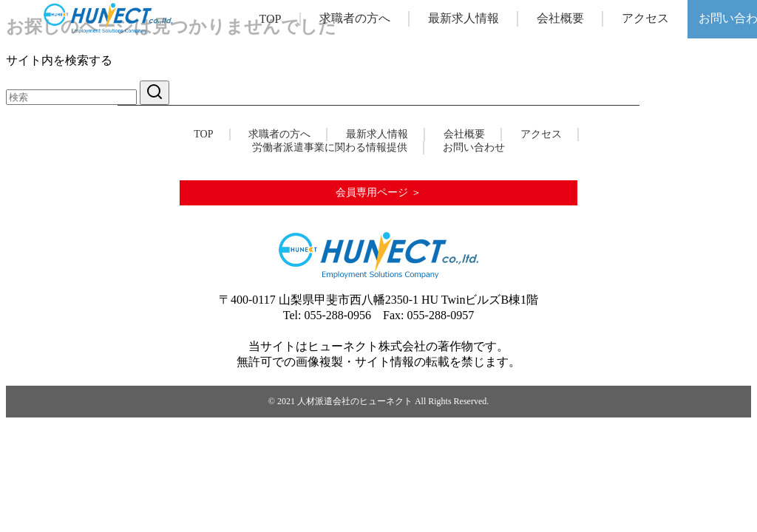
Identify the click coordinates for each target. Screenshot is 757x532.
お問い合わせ (474, 147)
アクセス (645, 18)
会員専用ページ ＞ (378, 192)
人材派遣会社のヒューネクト (355, 401)
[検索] (71, 97)
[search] (155, 93)
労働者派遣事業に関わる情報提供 (330, 147)
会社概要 (560, 18)
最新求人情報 (464, 18)
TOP (271, 19)
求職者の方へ (355, 18)
